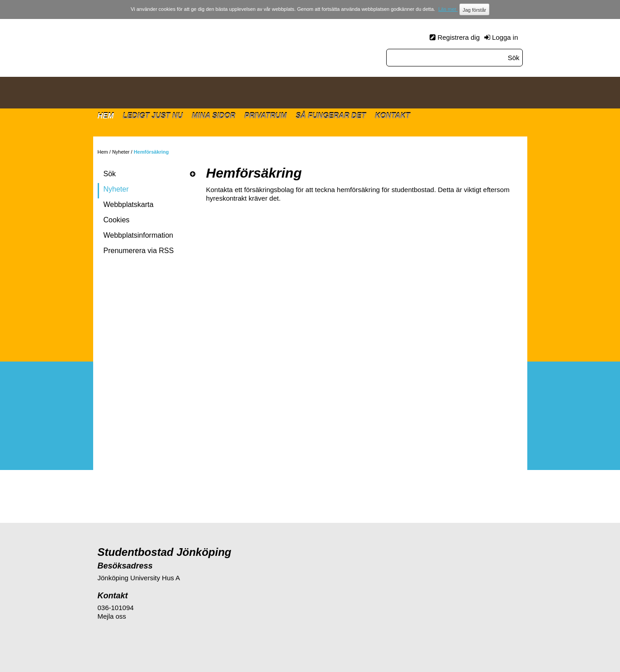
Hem (106, 116)
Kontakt (393, 116)
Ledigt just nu (153, 116)
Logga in (505, 37)
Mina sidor (213, 116)
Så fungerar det (331, 116)
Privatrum (265, 116)
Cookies (117, 220)
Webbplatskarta (129, 204)
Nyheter (121, 152)
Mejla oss (112, 616)
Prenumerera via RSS (139, 251)
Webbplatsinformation (138, 235)
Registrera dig (458, 37)
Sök (110, 174)
